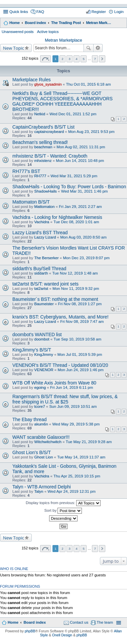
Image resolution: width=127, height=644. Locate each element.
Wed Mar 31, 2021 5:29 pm (74, 176)
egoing (40, 387)
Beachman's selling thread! (40, 142)
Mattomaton (44, 207)
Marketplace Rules (32, 80)
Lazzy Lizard (45, 237)
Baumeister (44, 304)
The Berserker (46, 258)
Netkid (40, 114)
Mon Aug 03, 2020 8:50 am (83, 237)
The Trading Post (66, 23)
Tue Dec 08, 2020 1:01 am (76, 222)
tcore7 (39, 406)
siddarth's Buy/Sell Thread (39, 269)
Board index (35, 23)
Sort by (63, 511)
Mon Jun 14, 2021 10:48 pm (80, 161)
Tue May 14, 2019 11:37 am (81, 457)
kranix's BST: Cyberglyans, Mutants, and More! (60, 317)
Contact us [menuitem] (79, 622)
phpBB (30, 631)
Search (89, 48)
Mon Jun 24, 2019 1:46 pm (80, 370)
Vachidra (42, 222)
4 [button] (77, 59)
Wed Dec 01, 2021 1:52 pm (73, 114)
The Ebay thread (29, 419)
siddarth (41, 273)
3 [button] (70, 59)
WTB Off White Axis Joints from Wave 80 (54, 383)
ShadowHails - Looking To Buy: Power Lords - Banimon (69, 187)
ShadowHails (45, 191)
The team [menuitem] (105, 622)
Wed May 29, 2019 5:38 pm (76, 424)
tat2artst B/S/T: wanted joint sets (45, 284)
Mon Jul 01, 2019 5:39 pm (80, 354)
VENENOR (44, 370)
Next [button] (102, 59)
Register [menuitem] (99, 12)
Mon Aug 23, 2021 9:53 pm (91, 132)
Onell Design (62, 635)
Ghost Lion (43, 457)
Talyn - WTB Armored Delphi (42, 487)
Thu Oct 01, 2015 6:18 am (88, 84)
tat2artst (41, 289)
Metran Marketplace (99, 23)
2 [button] (62, 59)
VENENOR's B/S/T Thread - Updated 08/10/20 (60, 365)
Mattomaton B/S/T (31, 202)
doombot (42, 339)
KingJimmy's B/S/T (32, 350)
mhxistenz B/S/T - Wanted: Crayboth (50, 156)
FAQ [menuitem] (40, 12)
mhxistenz (43, 161)
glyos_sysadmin (48, 84)
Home (15, 23)
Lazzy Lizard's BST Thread (40, 233)
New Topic (14, 48)
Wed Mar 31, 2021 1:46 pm (85, 191)
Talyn (39, 491)
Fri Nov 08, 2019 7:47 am (82, 322)
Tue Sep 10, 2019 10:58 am (77, 339)
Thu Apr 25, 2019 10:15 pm (77, 476)
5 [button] (84, 59)
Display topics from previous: (63, 503)
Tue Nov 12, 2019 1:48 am (75, 273)
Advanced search (98, 48)
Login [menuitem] (119, 12)
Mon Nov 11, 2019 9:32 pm (76, 289)
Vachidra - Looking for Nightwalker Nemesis (57, 217)
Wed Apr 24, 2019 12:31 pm (72, 491)
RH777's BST (26, 171)
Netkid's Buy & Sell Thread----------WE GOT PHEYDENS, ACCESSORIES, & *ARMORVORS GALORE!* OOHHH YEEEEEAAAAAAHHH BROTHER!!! (62, 101)
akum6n (41, 424)
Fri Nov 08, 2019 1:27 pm (80, 304)
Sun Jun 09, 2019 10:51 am (73, 406)
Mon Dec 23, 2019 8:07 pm (86, 258)
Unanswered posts (18, 32)
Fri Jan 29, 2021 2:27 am (80, 207)
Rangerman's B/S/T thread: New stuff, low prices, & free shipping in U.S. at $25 (65, 399)
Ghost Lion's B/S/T (32, 452)
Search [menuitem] (121, 23)
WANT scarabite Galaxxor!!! (41, 437)
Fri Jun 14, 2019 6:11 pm (72, 387)
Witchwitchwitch (48, 442)
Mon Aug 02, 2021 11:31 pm (81, 147)
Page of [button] (45, 59)
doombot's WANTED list (37, 334)
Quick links (19, 12)
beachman (43, 147)
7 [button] (95, 59)
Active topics (48, 32)
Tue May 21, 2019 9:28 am (89, 442)
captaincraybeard (49, 132)
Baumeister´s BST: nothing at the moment (55, 299)
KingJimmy (43, 354)
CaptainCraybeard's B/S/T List (43, 127)
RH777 (40, 176)
